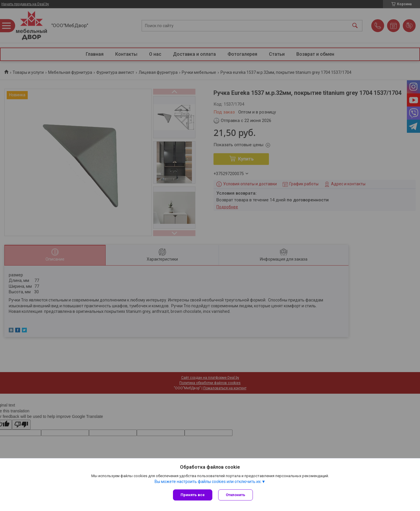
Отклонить (236, 495)
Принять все (193, 495)
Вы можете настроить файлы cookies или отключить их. (208, 482)
